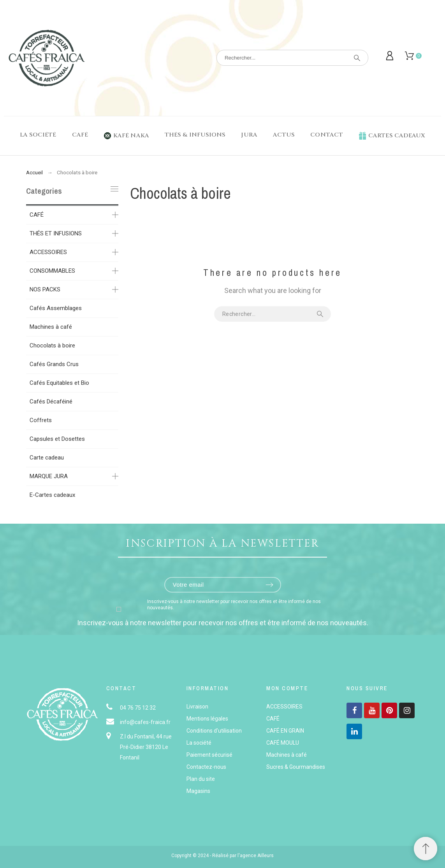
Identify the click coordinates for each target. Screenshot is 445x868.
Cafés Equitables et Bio (59, 383)
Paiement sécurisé (209, 755)
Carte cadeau (47, 458)
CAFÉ (37, 215)
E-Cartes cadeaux (52, 495)
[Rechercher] (292, 58)
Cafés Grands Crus (54, 364)
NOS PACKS (45, 289)
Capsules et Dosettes (57, 439)
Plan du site (201, 779)
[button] (426, 849)
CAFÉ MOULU (283, 743)
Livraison (197, 707)
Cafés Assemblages (56, 308)
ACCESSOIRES (48, 252)
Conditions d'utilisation (214, 731)
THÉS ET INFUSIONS (56, 233)
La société (199, 743)
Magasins (198, 791)
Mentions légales (207, 719)
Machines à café (51, 327)
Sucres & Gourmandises (296, 767)
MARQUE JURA (49, 476)
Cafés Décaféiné (51, 402)
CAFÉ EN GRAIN (285, 731)
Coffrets (41, 420)
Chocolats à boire (52, 345)
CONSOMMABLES (52, 271)
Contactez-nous (206, 767)
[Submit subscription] (269, 585)
